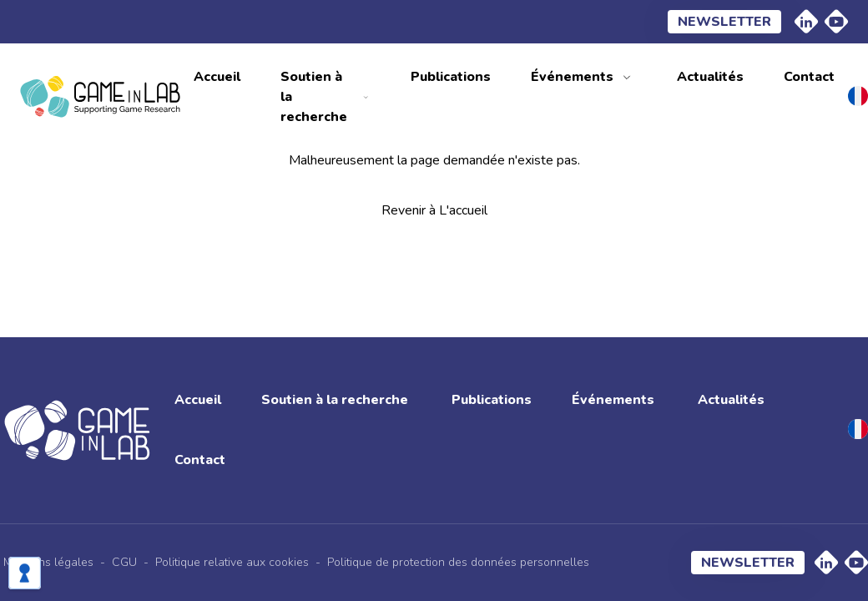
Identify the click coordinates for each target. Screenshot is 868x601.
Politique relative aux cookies (232, 562)
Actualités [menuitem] (710, 77)
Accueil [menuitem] (217, 77)
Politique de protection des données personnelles (458, 562)
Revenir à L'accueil (434, 210)
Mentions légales (48, 562)
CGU (124, 562)
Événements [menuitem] (572, 77)
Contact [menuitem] (809, 77)
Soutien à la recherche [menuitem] (314, 97)
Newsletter (724, 22)
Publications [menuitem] (451, 77)
